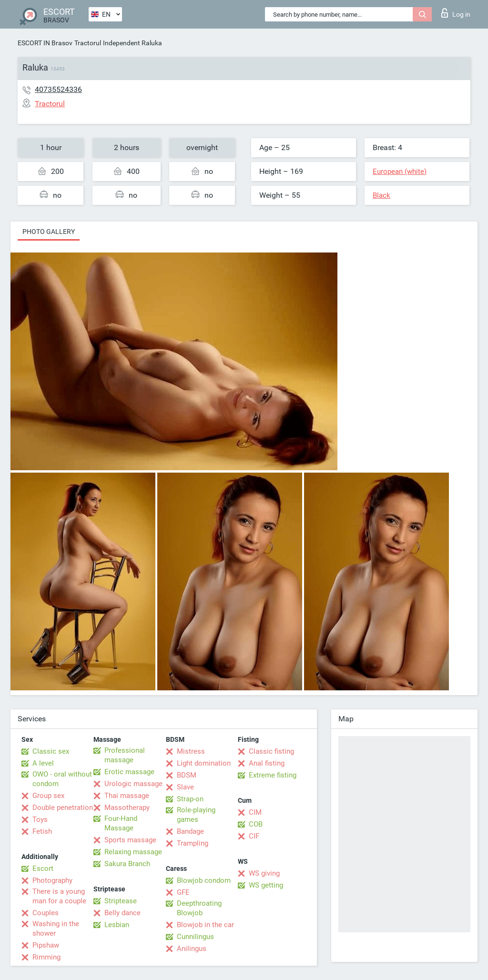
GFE (183, 892)
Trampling (193, 843)
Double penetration (63, 808)
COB (256, 824)
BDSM (187, 775)
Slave (185, 787)
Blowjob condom (204, 880)
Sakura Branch (127, 864)
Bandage (190, 831)
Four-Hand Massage (121, 823)
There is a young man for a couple (59, 896)
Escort (43, 869)
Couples (46, 913)
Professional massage (125, 755)
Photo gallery (49, 232)
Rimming (46, 957)
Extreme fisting (273, 775)
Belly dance (122, 913)
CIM (255, 812)
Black (381, 195)
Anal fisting (267, 763)
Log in (456, 13)
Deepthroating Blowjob (199, 908)
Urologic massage (133, 784)
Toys (40, 819)
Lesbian (117, 925)
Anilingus (192, 949)
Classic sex (51, 751)
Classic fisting (271, 751)
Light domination (204, 763)
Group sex (48, 796)
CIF (254, 836)
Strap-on (190, 799)
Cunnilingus (195, 937)
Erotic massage (129, 772)
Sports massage (130, 840)
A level (43, 763)
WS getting (266, 885)
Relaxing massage (133, 852)
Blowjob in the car (205, 925)
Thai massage (127, 796)
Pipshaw (46, 945)
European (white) (400, 172)
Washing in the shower (56, 929)
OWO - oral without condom (62, 779)
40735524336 (58, 89)
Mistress (191, 751)
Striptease (121, 901)
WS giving (264, 873)
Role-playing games (196, 815)
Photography (52, 880)
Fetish (42, 831)
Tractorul (88, 43)
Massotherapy (127, 808)
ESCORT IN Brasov (45, 43)
